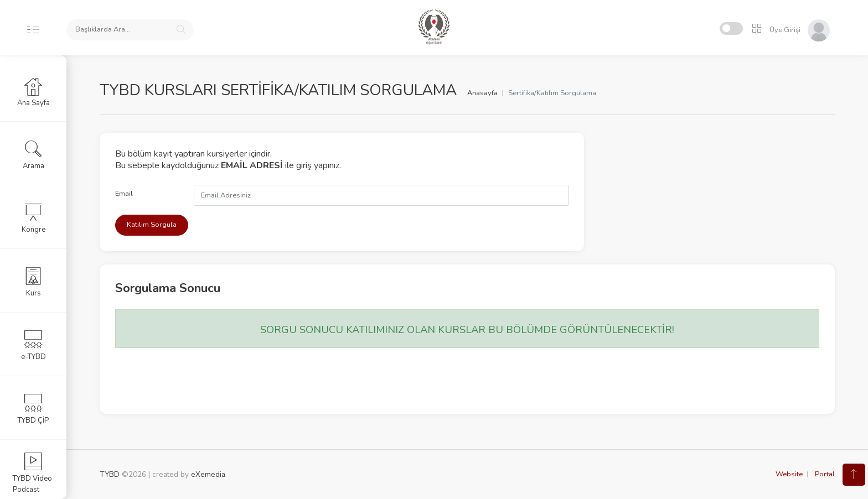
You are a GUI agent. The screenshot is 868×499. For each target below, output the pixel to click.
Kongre (33, 218)
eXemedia (208, 474)
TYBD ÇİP (33, 409)
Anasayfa (482, 93)
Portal (825, 474)
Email (124, 194)
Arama (33, 154)
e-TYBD (33, 345)
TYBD (110, 474)
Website (789, 474)
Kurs (33, 282)
